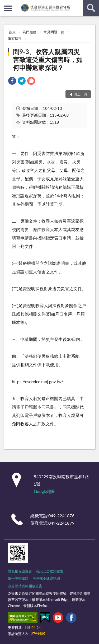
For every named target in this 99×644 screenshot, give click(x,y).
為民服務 (30, 32)
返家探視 (15, 39)
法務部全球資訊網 (46, 579)
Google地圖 (45, 491)
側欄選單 (8, 8)
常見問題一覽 (54, 32)
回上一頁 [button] (81, 94)
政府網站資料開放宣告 (25, 586)
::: (4, 4)
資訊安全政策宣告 (50, 571)
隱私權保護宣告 (20, 571)
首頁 (12, 32)
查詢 (91, 8)
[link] (12, 81)
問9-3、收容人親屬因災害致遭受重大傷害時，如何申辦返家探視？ (48, 60)
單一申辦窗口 (18, 579)
